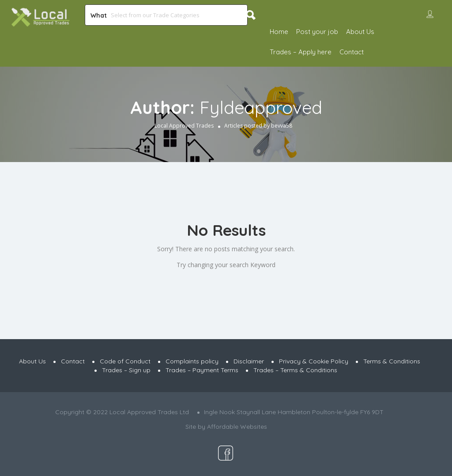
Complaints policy (192, 361)
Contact (352, 52)
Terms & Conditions (392, 361)
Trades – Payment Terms (202, 370)
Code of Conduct (125, 361)
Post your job (317, 32)
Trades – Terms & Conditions (295, 370)
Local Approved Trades (184, 126)
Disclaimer (249, 361)
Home (279, 32)
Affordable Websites (237, 427)
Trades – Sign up (126, 370)
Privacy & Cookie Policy (314, 361)
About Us (360, 32)
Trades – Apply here (301, 52)
